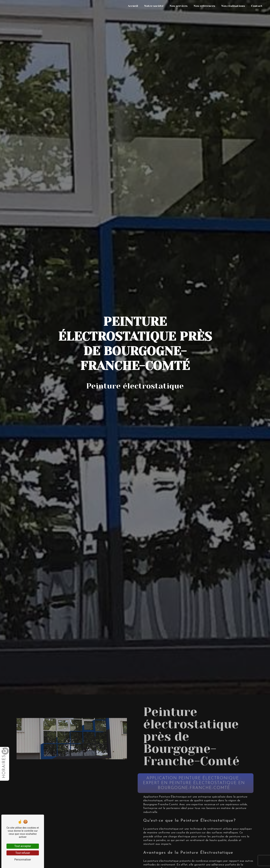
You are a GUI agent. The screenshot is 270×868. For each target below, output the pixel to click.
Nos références (204, 6)
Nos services (178, 6)
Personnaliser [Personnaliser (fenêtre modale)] (23, 860)
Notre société (154, 6)
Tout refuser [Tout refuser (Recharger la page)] (23, 853)
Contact (257, 6)
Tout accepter (23, 846)
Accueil (133, 6)
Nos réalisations (233, 6)
